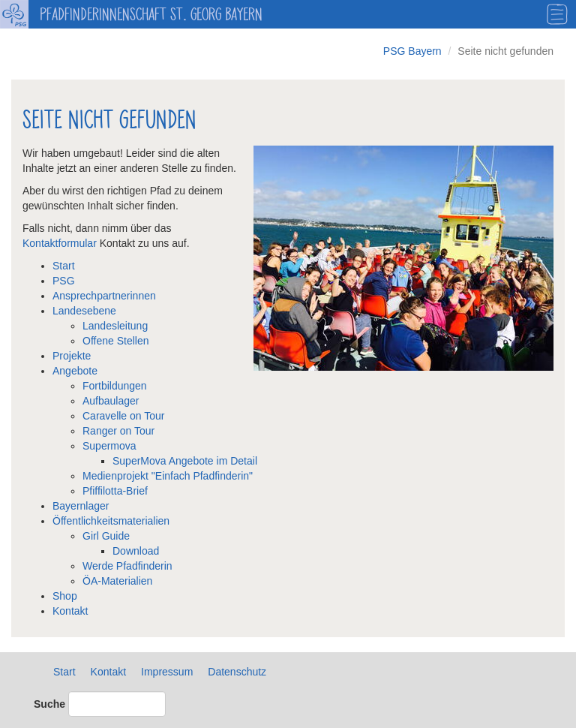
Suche (49, 704)
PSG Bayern (412, 51)
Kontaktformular (61, 243)
